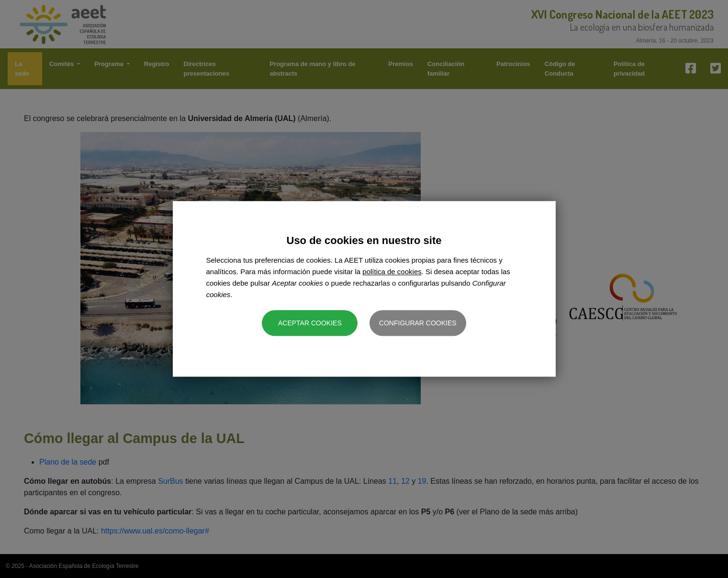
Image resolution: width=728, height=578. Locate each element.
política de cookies (392, 272)
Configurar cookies (418, 323)
